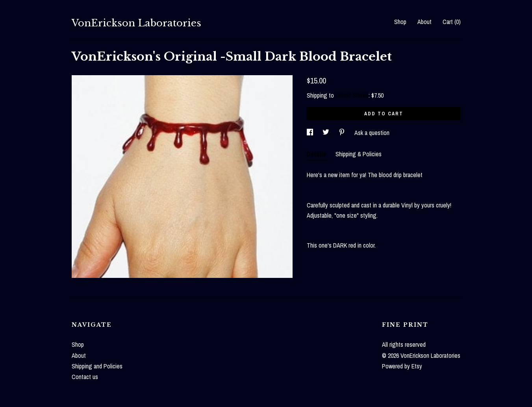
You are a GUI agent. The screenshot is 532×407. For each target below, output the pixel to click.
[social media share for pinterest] (343, 133)
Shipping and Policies (97, 366)
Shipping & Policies (359, 154)
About (424, 22)
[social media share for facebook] (311, 133)
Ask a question (372, 133)
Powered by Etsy (402, 366)
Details (317, 154)
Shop (400, 22)
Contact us (85, 377)
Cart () (452, 22)
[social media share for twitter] (327, 133)
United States (352, 95)
